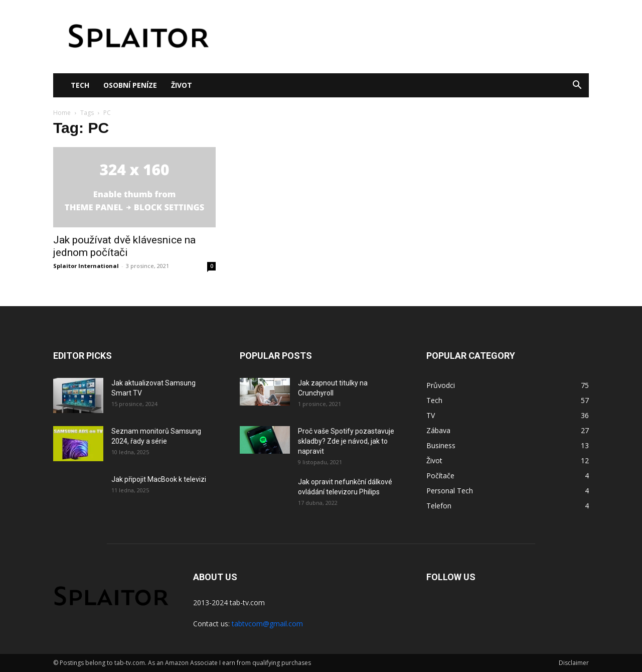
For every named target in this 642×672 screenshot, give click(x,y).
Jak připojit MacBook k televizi (159, 479)
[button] (577, 86)
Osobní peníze (130, 85)
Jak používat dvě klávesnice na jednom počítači (124, 246)
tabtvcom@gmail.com (267, 624)
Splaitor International (86, 266)
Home (62, 113)
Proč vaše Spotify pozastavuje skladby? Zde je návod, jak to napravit (346, 441)
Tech (80, 85)
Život (182, 85)
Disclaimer (574, 663)
